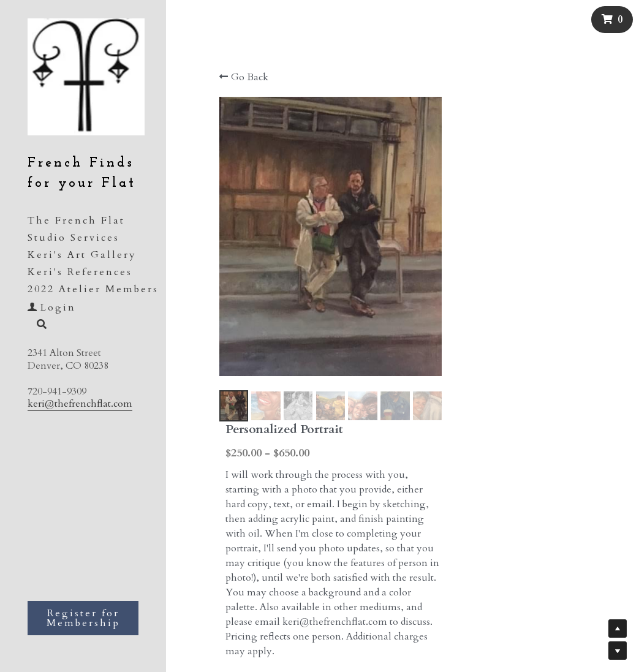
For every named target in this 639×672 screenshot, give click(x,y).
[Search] (37, 325)
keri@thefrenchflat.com (80, 404)
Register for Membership (83, 618)
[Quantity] (545, 449)
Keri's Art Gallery (82, 255)
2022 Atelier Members (93, 289)
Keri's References (80, 272)
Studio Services (74, 238)
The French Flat (76, 221)
